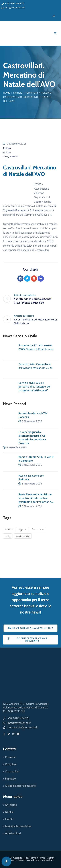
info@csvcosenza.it (15, 8)
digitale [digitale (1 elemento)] (23, 530)
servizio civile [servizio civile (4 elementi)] (23, 536)
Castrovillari (12, 772)
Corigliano (11, 764)
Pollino (46, 93)
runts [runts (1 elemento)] (8, 536)
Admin (51, 858)
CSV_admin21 (11, 157)
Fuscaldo (10, 779)
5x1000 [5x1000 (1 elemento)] (9, 530)
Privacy (12, 860)
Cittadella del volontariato (20, 786)
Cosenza (10, 757)
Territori (32, 93)
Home (7, 93)
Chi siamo (11, 805)
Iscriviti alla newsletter (18, 826)
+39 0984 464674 (15, 4)
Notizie (18, 93)
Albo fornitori (13, 833)
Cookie (21, 860)
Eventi (9, 819)
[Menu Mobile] (54, 16)
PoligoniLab (47, 860)
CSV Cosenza (15, 858)
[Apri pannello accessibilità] (6, 861)
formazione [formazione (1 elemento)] (38, 530)
